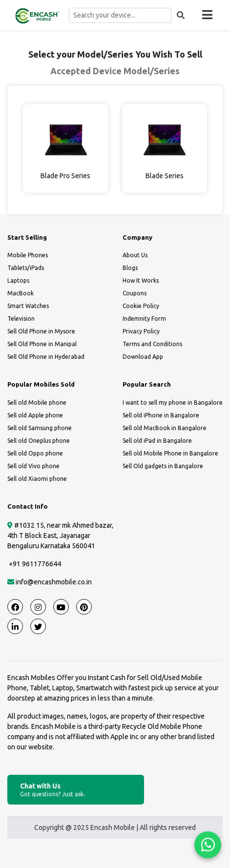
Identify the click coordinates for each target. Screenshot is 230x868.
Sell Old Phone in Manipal (42, 344)
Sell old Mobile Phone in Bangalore (170, 453)
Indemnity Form (144, 319)
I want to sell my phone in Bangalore (173, 403)
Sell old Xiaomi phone (37, 479)
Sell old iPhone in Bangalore (161, 415)
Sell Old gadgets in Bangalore (163, 466)
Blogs (130, 268)
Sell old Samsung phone (40, 428)
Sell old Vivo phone (33, 466)
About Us (135, 255)
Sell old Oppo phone (35, 453)
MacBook (21, 293)
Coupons (135, 293)
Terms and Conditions (152, 344)
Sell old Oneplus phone (39, 441)
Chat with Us (76, 790)
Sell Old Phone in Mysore (41, 331)
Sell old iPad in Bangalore (157, 441)
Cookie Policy (141, 306)
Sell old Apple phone (35, 415)
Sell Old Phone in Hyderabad (46, 357)
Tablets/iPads (26, 268)
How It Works (141, 280)
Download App (143, 357)
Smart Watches (28, 306)
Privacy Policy (141, 331)
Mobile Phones (28, 255)
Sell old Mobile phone (37, 403)
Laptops (18, 280)
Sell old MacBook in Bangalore (165, 428)
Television (21, 319)
